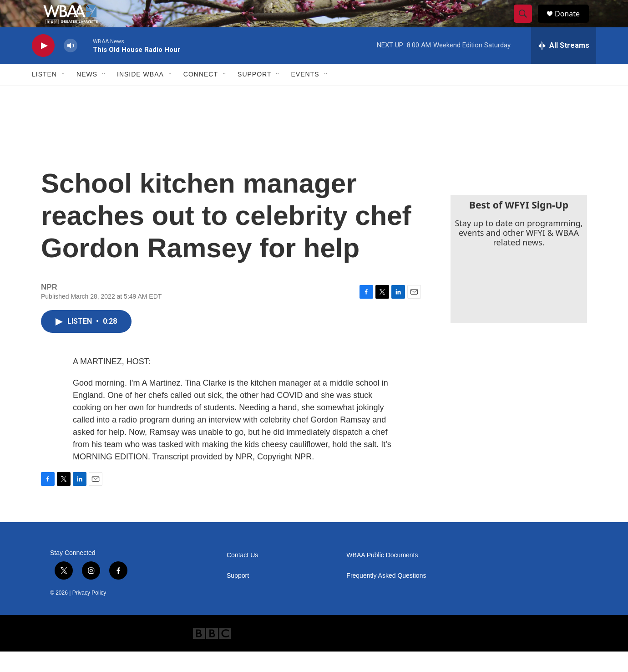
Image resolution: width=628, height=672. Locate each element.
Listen (44, 95)
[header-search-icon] (527, 24)
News (87, 95)
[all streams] (564, 66)
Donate (573, 24)
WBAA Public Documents (382, 576)
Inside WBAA (140, 95)
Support (254, 95)
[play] (43, 66)
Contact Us (242, 576)
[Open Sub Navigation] (64, 95)
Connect (201, 95)
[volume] (71, 66)
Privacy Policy (89, 613)
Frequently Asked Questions (386, 596)
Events (305, 95)
